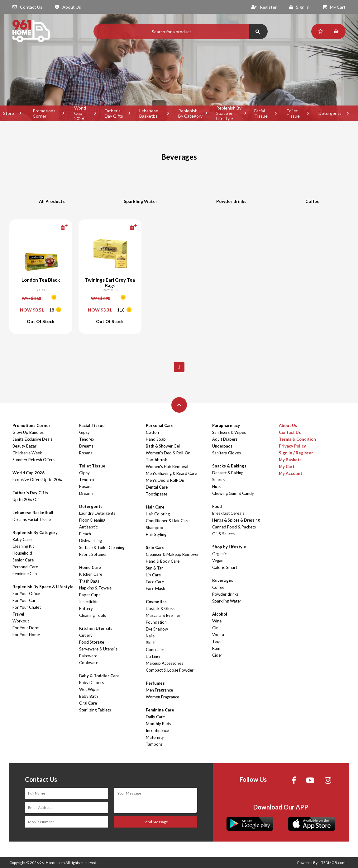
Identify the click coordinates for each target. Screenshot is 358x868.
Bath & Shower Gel (163, 446)
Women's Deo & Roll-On (168, 453)
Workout (21, 621)
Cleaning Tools (93, 615)
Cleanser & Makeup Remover (172, 554)
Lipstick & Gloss (160, 608)
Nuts (216, 486)
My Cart (334, 7)
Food (217, 506)
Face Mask (155, 589)
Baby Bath (88, 696)
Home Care (90, 567)
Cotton (152, 432)
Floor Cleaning (92, 520)
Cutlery (86, 635)
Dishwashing (91, 541)
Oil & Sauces (223, 534)
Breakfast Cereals (228, 513)
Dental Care (157, 487)
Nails (150, 636)
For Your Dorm (26, 628)
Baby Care (22, 539)
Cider (217, 655)
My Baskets (290, 460)
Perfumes (155, 683)
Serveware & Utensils (98, 649)
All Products (52, 201)
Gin (215, 628)
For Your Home (26, 635)
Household (22, 553)
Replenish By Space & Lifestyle (229, 113)
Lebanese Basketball (149, 113)
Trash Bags (89, 581)
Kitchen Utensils (96, 628)
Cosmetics (156, 602)
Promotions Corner (44, 113)
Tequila (219, 641)
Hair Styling (156, 534)
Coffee (312, 201)
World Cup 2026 (80, 113)
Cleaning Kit (23, 546)
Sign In (299, 7)
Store (9, 113)
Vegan (218, 561)
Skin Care (155, 547)
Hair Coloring (158, 514)
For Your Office (26, 594)
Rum (216, 648)
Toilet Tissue (293, 113)
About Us (68, 7)
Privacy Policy (292, 446)
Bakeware (88, 656)
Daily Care (155, 717)
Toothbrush (157, 460)
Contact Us (27, 7)
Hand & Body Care (163, 561)
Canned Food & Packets (234, 527)
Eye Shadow (157, 629)
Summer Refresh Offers (33, 460)
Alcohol (220, 614)
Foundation (156, 622)
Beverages (223, 580)
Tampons (154, 744)
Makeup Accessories (165, 663)
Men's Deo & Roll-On (165, 480)
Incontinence (157, 730)
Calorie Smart (225, 567)
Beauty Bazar (24, 446)
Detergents (330, 113)
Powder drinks (231, 201)
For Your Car (24, 600)
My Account (291, 473)
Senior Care (23, 560)
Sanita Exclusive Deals (32, 439)
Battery (86, 608)
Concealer (155, 650)
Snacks (218, 480)
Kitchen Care (91, 574)
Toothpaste (157, 494)
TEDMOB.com (333, 863)
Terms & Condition (297, 439)
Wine (217, 621)
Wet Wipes (89, 689)
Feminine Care (25, 574)
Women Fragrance (162, 697)
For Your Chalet (27, 607)
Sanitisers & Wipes (229, 432)
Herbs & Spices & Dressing (236, 520)
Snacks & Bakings (229, 466)
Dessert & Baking (228, 473)
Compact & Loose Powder (170, 670)
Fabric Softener (93, 554)
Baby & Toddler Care (99, 676)
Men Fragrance (159, 690)
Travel (18, 614)
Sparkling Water (141, 201)
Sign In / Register (296, 453)
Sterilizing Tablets (95, 710)
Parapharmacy (226, 425)
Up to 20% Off (26, 500)
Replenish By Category (190, 113)
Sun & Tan (155, 568)
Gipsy (84, 432)
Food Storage (92, 642)
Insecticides (90, 602)
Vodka (218, 635)
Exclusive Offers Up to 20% (37, 480)
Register (264, 7)
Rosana (86, 453)
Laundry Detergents (97, 513)
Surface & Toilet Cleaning (102, 547)
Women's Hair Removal (167, 467)
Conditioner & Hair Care (168, 521)
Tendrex (87, 439)
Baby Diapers (91, 683)
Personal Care (25, 567)
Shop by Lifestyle (229, 547)
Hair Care (155, 507)
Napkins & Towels (95, 588)
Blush (151, 643)
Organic (219, 554)
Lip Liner (153, 656)
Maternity (155, 737)
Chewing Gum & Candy (233, 493)
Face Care (155, 582)
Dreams (86, 446)
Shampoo (155, 528)
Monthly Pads (158, 724)
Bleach (85, 534)
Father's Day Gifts (114, 113)
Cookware (89, 663)
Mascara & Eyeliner (163, 615)
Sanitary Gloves (227, 453)
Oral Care (88, 703)
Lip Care (153, 575)
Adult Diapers (225, 439)
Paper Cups (90, 595)
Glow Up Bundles (28, 432)
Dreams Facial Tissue (32, 519)
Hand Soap (156, 439)
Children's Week (27, 453)
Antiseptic (88, 527)
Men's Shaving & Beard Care (171, 473)
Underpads (222, 446)
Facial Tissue (261, 113)
